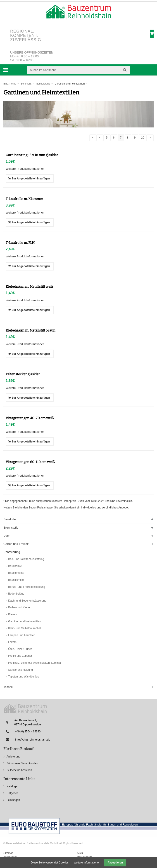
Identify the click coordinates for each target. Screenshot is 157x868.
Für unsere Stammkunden (22, 763)
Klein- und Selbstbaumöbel (24, 628)
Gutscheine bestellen (19, 770)
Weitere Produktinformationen (25, 169)
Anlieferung (13, 757)
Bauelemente (16, 573)
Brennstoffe (11, 528)
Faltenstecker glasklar (23, 374)
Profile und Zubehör (20, 656)
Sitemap (8, 853)
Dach (7, 536)
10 (143, 138)
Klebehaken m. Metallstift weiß (30, 287)
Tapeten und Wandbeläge (23, 677)
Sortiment (26, 84)
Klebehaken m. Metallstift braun (31, 330)
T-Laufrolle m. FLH (20, 243)
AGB (80, 853)
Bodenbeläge (16, 594)
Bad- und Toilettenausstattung (26, 559)
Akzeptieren (115, 863)
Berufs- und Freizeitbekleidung (26, 587)
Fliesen (12, 614)
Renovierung (43, 84)
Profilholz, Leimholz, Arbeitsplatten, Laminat (34, 663)
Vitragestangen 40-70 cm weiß (30, 418)
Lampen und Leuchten (21, 635)
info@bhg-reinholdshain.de (33, 740)
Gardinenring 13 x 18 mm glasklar (32, 155)
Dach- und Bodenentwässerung (27, 601)
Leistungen (13, 800)
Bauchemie (15, 566)
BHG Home (10, 84)
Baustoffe (10, 519)
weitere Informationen (87, 863)
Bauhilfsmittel (16, 580)
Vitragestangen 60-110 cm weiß (30, 462)
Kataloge (12, 786)
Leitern (12, 642)
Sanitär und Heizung (20, 670)
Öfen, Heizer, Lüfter (20, 649)
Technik (8, 687)
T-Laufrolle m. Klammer (24, 199)
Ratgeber (12, 793)
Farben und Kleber (19, 607)
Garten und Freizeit (16, 544)
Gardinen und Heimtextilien (24, 621)
